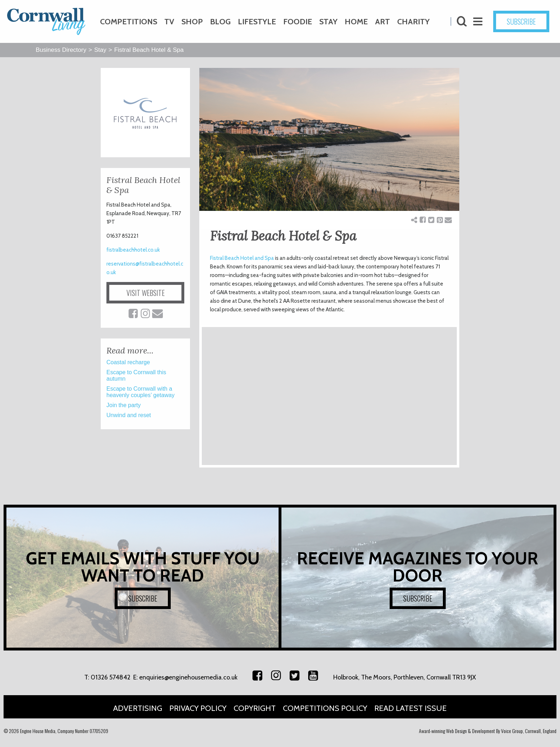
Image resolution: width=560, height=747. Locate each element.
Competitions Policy (325, 708)
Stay (328, 22)
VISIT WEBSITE (146, 293)
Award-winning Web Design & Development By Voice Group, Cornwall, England (488, 731)
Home (356, 22)
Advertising (138, 708)
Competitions (129, 22)
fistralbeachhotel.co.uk (133, 250)
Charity (413, 22)
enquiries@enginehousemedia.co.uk (188, 677)
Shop (192, 22)
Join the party (124, 405)
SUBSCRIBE (521, 21)
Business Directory (61, 50)
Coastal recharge (128, 362)
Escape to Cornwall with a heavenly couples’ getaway (141, 392)
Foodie (298, 22)
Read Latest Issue (411, 708)
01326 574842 (111, 677)
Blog (220, 22)
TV (169, 22)
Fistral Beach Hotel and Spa (242, 258)
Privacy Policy (198, 708)
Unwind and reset (129, 415)
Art (382, 22)
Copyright (255, 708)
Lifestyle (257, 22)
